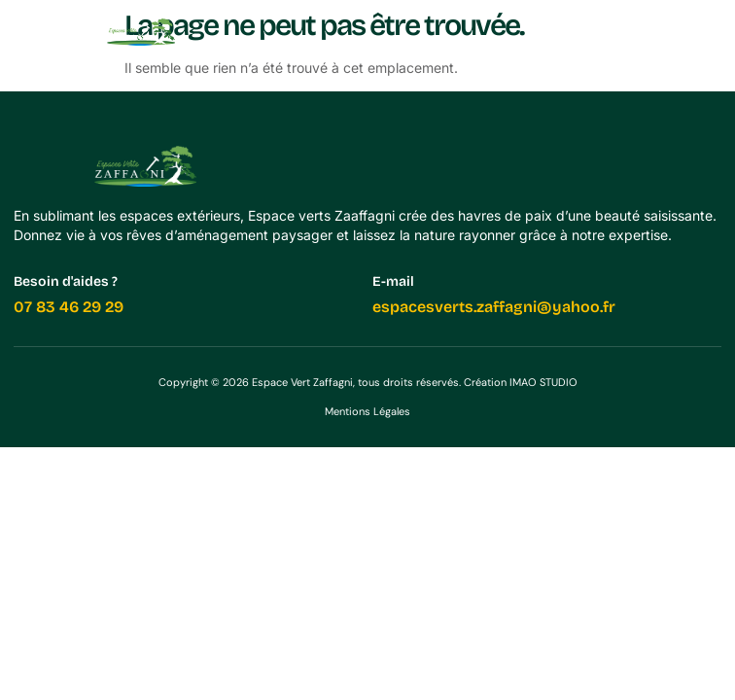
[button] (708, 32)
